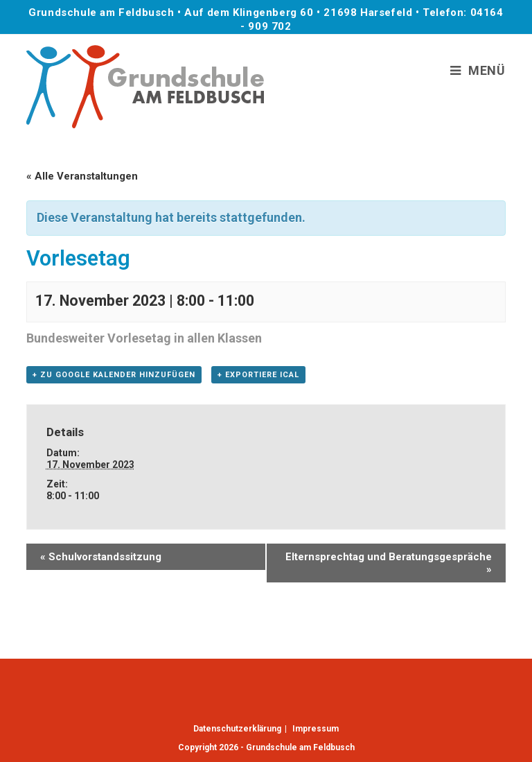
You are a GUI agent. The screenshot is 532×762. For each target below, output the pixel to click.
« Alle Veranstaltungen (82, 176)
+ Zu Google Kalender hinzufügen (114, 375)
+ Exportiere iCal (258, 375)
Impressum (316, 729)
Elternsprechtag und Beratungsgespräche (389, 563)
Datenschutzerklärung (237, 729)
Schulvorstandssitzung (101, 557)
